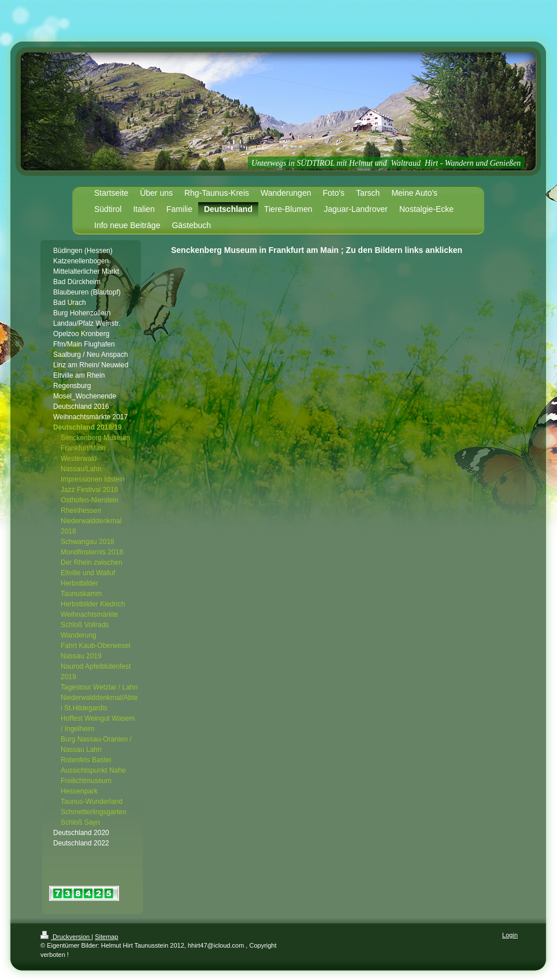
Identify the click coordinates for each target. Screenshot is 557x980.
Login (510, 935)
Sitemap (106, 937)
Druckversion (66, 937)
